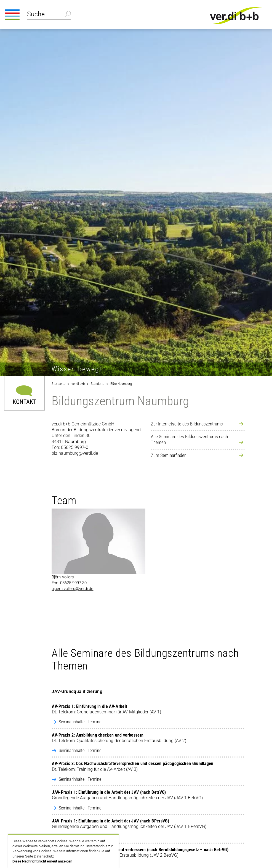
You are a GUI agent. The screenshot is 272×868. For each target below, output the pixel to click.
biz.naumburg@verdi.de (75, 453)
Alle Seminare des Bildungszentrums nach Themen (189, 439)
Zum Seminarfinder (168, 455)
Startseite (58, 384)
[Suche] (49, 15)
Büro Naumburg (121, 384)
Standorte (98, 384)
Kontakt (24, 402)
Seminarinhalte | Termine (80, 722)
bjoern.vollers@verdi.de (72, 589)
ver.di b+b (78, 384)
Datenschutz (44, 856)
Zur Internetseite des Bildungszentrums (187, 424)
